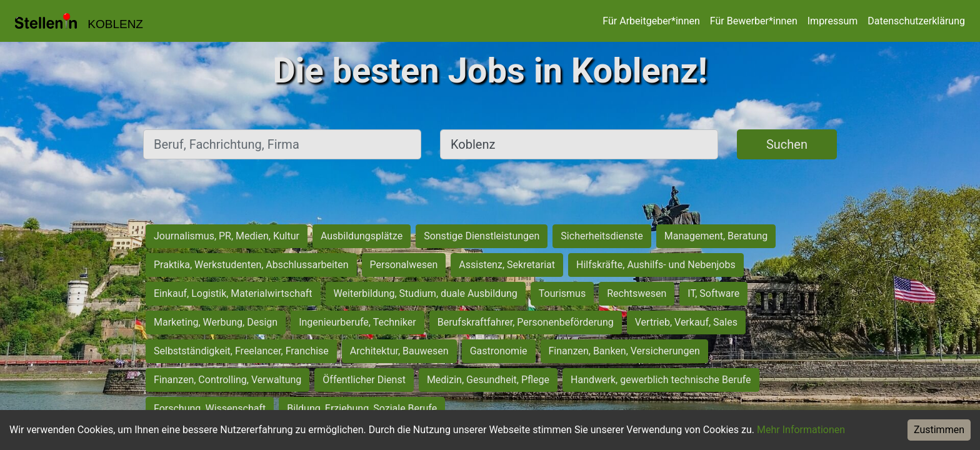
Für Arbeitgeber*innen (651, 21)
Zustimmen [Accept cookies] (939, 430)
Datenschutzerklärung (916, 21)
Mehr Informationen (801, 430)
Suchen (787, 144)
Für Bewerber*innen (754, 21)
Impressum (833, 21)
